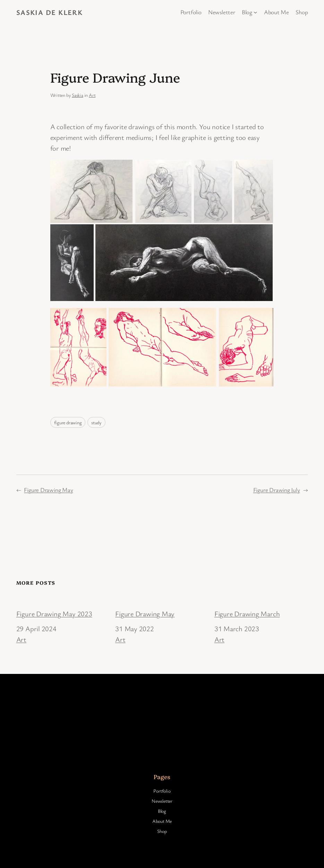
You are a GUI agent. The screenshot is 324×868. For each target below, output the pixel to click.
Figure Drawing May (48, 490)
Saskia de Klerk (50, 12)
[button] (91, 191)
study (96, 422)
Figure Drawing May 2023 (54, 614)
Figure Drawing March (247, 614)
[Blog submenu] (255, 12)
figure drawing (68, 422)
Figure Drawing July (277, 490)
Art (92, 95)
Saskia (78, 95)
